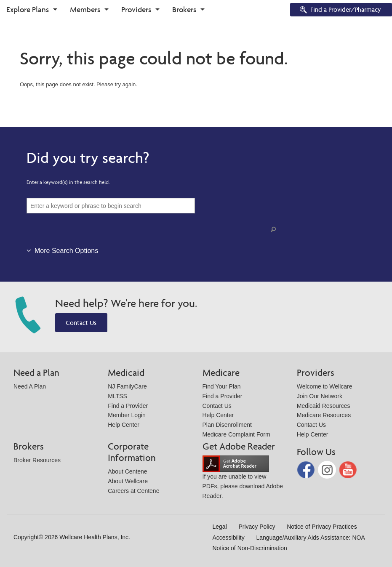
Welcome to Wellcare (325, 386)
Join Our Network (320, 396)
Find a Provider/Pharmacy (340, 10)
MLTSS (117, 396)
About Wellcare (128, 481)
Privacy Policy (257, 527)
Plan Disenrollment (227, 425)
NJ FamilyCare (127, 386)
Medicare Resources (324, 415)
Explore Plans (28, 9)
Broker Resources (37, 460)
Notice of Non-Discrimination (250, 548)
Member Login (127, 415)
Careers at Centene (133, 491)
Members (85, 9)
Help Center (124, 425)
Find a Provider (128, 406)
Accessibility (229, 538)
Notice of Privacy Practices (322, 527)
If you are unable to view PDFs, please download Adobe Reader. (243, 479)
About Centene (127, 471)
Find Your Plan (222, 386)
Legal (220, 527)
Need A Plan (30, 386)
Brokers (184, 9)
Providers (136, 9)
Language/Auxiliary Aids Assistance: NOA (310, 538)
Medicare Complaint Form (236, 434)
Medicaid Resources (324, 406)
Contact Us (81, 323)
